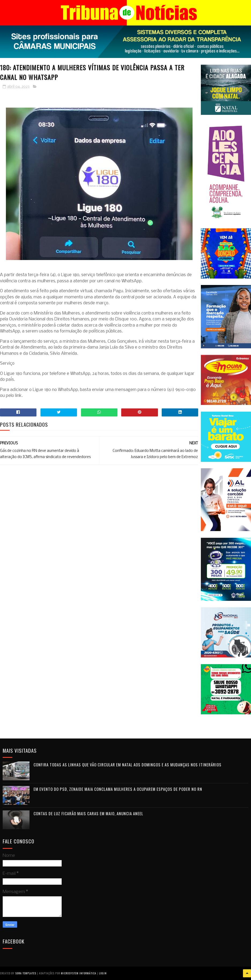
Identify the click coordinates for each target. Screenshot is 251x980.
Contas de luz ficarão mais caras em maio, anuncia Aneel (88, 813)
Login (103, 973)
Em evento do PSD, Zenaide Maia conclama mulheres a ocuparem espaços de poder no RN (118, 789)
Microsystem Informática (79, 973)
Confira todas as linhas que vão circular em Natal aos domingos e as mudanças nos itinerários (128, 765)
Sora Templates (26, 973)
